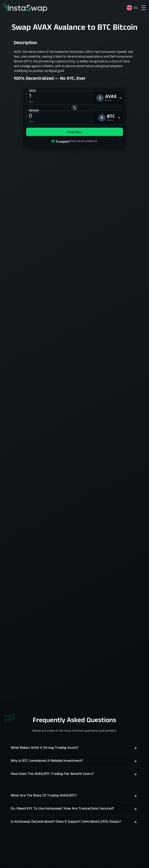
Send (32, 90)
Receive (34, 110)
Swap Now (75, 132)
